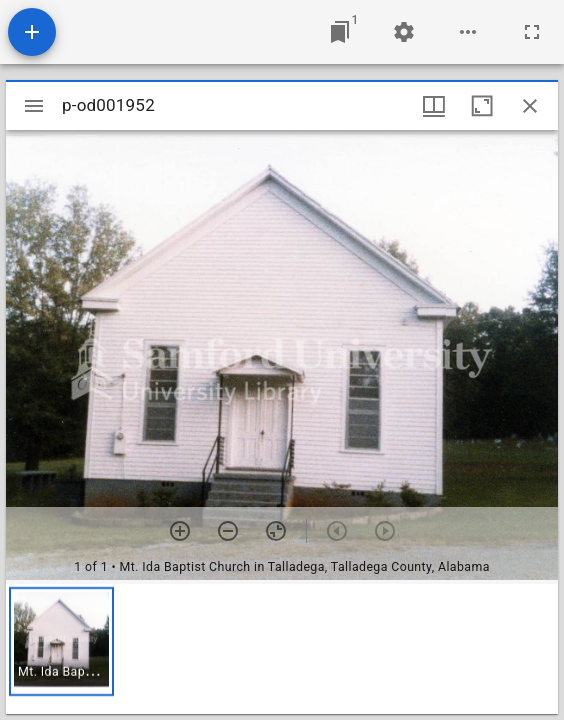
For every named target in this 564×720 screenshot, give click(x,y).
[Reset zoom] (276, 531)
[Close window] (530, 106)
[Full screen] (532, 32)
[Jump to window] (340, 32)
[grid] (282, 649)
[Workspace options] (468, 32)
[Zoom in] (180, 531)
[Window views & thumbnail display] (434, 106)
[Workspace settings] (404, 32)
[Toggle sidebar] (34, 106)
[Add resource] (32, 32)
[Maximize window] (482, 106)
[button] (61, 641)
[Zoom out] (228, 531)
